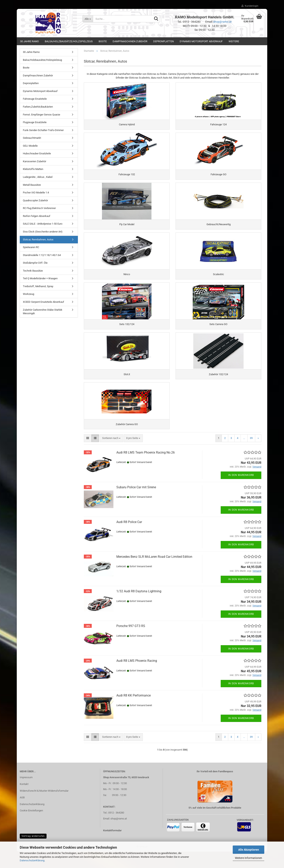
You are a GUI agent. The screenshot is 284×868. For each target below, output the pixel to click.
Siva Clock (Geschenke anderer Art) (43, 232)
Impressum (26, 794)
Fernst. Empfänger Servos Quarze (42, 115)
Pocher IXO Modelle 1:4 (36, 193)
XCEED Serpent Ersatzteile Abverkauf (43, 302)
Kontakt (24, 800)
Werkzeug (28, 294)
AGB (22, 814)
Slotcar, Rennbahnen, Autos (38, 239)
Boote (103, 41)
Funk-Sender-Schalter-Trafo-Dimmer (43, 130)
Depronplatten (163, 41)
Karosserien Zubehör (35, 161)
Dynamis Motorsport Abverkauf (201, 41)
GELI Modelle (30, 146)
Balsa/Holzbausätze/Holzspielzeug (69, 41)
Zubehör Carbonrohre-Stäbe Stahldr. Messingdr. (43, 312)
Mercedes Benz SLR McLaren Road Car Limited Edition (154, 573)
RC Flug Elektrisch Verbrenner (39, 208)
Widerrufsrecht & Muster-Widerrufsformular (44, 807)
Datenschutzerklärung (32, 860)
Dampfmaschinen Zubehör (130, 41)
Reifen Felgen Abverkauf (37, 216)
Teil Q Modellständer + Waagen (40, 278)
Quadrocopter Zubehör (35, 200)
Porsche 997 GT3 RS (131, 642)
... (244, 454)
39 (251, 454)
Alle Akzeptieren (249, 850)
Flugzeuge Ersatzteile (35, 122)
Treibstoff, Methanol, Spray (38, 286)
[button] (88, 455)
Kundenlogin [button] (250, 6)
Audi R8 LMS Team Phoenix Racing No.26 (146, 469)
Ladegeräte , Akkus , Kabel (38, 177)
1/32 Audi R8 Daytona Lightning (139, 608)
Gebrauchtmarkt (32, 138)
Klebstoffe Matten (33, 169)
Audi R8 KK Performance (134, 712)
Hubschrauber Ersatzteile (37, 153)
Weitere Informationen (248, 858)
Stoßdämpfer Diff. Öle (35, 263)
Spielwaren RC (31, 247)
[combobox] (111, 455)
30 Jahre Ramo (29, 41)
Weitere (234, 41)
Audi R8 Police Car (129, 538)
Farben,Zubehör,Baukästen (38, 107)
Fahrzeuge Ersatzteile (35, 99)
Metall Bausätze (32, 185)
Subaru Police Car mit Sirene (136, 504)
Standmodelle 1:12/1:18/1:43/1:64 (42, 255)
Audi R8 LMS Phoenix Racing (137, 677)
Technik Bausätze (33, 271)
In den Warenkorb (241, 491)
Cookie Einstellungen (31, 827)
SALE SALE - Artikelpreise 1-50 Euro (43, 224)
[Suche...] (88, 19)
